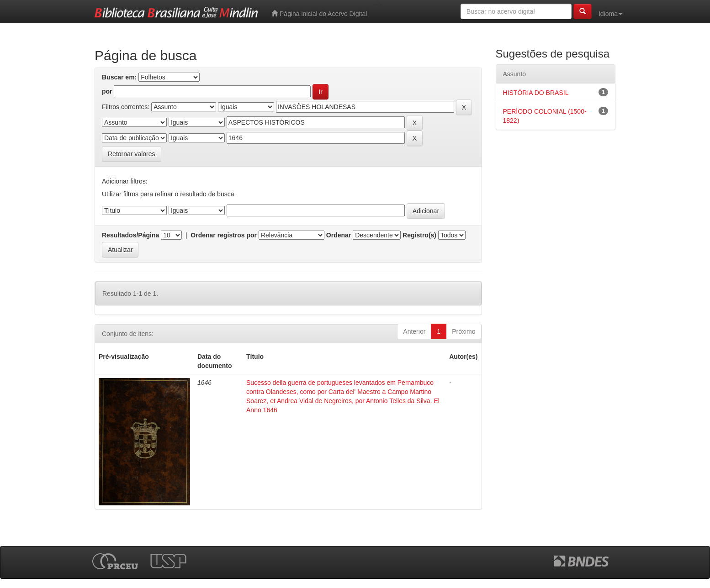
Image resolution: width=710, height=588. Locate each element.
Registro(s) (419, 235)
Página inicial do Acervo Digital (319, 13)
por (107, 91)
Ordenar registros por (224, 235)
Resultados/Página (130, 235)
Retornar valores (132, 154)
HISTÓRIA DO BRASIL (536, 93)
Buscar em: (119, 77)
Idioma (610, 14)
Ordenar (339, 235)
